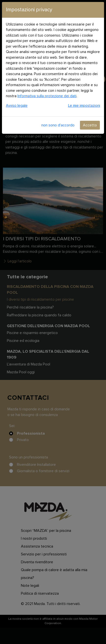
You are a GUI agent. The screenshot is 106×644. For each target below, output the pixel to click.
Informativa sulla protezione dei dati (47, 96)
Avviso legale (17, 106)
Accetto (90, 125)
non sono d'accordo (58, 125)
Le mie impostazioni (84, 106)
